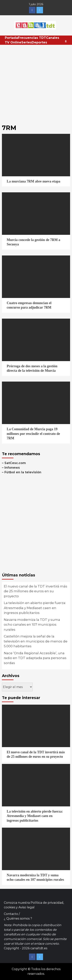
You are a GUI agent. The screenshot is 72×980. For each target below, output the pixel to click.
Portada (11, 38)
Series (26, 42)
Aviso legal (26, 907)
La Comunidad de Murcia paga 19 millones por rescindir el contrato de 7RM (33, 434)
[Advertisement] (36, 83)
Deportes (39, 42)
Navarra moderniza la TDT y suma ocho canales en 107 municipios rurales (32, 625)
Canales (53, 38)
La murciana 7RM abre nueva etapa (34, 181)
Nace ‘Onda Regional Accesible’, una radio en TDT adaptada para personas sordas (35, 658)
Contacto (11, 914)
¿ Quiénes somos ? (18, 918)
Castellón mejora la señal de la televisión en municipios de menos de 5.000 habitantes (36, 641)
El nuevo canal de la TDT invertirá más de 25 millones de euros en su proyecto (36, 591)
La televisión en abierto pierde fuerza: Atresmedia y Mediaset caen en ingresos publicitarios (35, 608)
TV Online (13, 42)
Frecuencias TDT (32, 38)
